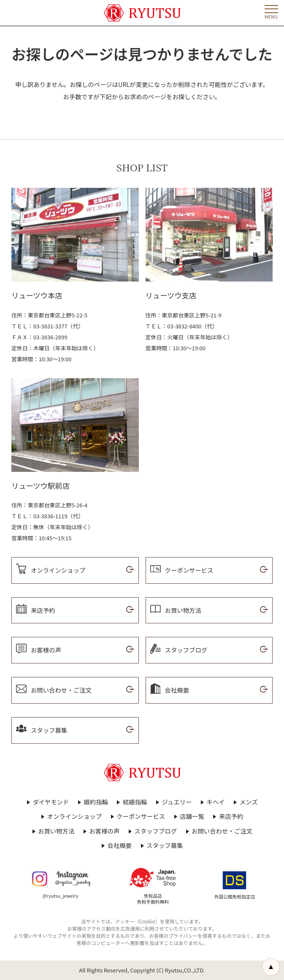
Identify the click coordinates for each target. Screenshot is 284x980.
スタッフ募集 (165, 845)
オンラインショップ (75, 816)
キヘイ (215, 802)
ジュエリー (177, 802)
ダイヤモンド (51, 802)
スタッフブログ (156, 831)
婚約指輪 (96, 802)
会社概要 (120, 845)
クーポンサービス (141, 816)
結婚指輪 (135, 802)
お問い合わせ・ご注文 (222, 831)
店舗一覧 (192, 816)
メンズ (249, 802)
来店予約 (231, 816)
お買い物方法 (56, 831)
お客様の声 (104, 831)
